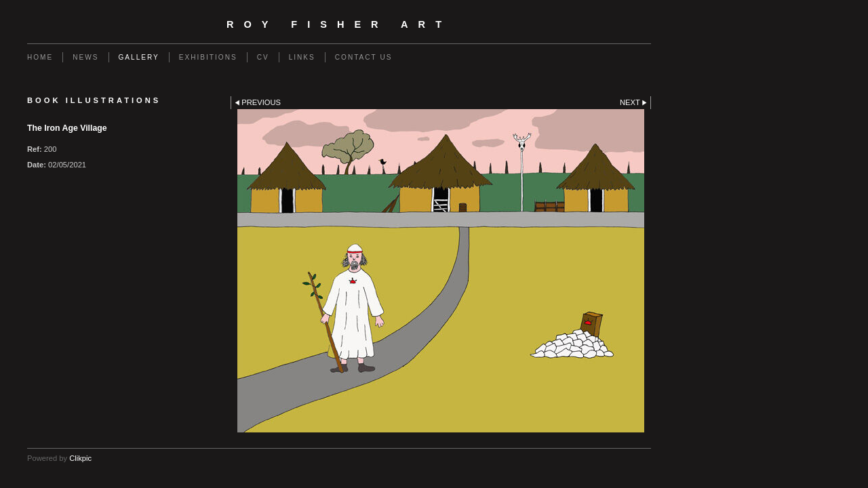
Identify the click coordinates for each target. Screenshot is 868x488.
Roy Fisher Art (339, 24)
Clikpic (80, 458)
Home (40, 57)
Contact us (364, 57)
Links (302, 57)
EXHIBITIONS (208, 57)
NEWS (85, 57)
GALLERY (139, 57)
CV (263, 57)
